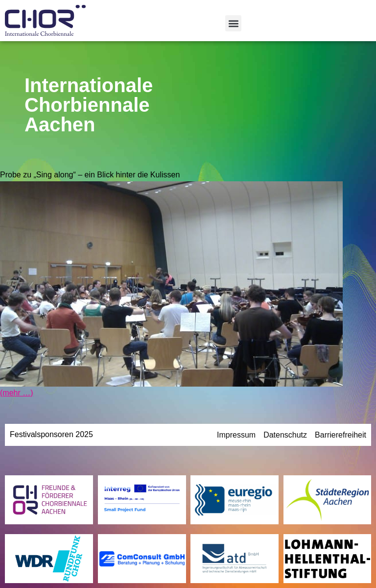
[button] (233, 23)
